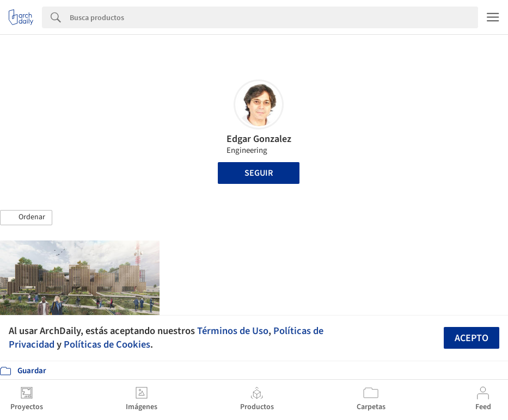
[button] (26, 218)
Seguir (259, 173)
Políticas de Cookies (107, 344)
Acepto (472, 338)
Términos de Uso (233, 331)
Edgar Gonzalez (259, 139)
